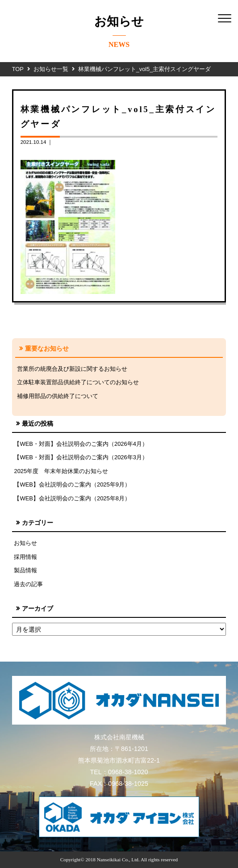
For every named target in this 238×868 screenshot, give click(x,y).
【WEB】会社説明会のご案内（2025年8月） (72, 498)
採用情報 (25, 557)
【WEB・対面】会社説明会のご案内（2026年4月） (81, 444)
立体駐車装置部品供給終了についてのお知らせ (78, 382)
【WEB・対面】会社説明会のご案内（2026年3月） (81, 457)
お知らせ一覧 (51, 69)
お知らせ (25, 543)
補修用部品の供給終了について (58, 396)
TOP (18, 69)
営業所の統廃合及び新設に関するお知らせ (72, 369)
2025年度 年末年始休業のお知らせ (61, 471)
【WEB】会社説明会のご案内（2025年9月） (72, 484)
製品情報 (25, 570)
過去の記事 (28, 584)
